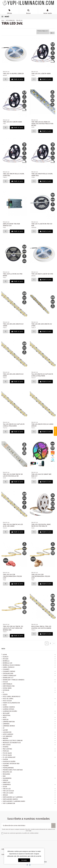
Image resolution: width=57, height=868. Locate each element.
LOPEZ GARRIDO (8, 734)
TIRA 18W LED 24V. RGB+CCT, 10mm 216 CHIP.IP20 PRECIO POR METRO (42, 124)
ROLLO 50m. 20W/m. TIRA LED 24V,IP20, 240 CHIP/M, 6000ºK (41, 627)
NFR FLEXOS (7, 745)
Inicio (3, 649)
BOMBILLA (6, 661)
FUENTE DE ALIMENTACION (11, 703)
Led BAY (5, 730)
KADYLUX (6, 720)
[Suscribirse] (53, 826)
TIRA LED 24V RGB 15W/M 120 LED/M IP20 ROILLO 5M (13, 475)
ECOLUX (5, 682)
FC (3, 692)
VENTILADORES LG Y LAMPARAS (13, 797)
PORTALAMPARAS (8, 768)
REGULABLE (6, 774)
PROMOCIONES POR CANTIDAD (13, 770)
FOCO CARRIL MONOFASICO (12, 697)
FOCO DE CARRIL (8, 699)
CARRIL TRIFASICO (9, 667)
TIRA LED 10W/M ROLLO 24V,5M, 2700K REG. (14, 175)
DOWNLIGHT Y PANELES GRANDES (14, 680)
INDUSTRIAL (7, 715)
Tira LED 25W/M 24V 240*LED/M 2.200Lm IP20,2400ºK (14, 425)
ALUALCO (6, 657)
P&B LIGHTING (7, 749)
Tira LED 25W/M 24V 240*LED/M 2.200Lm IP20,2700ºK (42, 375)
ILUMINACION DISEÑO (10, 711)
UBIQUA (5, 795)
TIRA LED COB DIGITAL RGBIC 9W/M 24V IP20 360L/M (41, 525)
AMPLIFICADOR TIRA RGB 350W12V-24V (11, 225)
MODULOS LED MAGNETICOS (12, 743)
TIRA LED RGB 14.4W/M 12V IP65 (42, 274)
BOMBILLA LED (7, 663)
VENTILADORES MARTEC (10, 799)
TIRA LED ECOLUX (8, 791)
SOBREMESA (7, 785)
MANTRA (5, 738)
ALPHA (5, 655)
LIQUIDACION (7, 732)
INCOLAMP (6, 713)
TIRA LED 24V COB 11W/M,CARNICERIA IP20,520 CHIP (12, 576)
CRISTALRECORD (8, 673)
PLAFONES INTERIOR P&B (11, 764)
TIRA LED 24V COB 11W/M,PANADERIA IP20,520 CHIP (41, 576)
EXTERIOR (6, 690)
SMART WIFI (7, 782)
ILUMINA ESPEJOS (8, 709)
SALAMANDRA (7, 778)
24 (52, 33)
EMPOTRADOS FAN (9, 686)
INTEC (5, 717)
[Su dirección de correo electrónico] (26, 826)
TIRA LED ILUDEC (8, 793)
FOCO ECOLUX (7, 701)
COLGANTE (6, 669)
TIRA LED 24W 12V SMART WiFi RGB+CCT (41, 475)
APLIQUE (6, 659)
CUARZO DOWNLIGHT (9, 676)
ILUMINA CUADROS (9, 707)
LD (4, 728)
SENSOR (5, 780)
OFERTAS (6, 747)
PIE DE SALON (7, 753)
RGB (4, 776)
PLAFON (5, 759)
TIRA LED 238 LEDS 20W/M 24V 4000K (13, 325)
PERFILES (6, 751)
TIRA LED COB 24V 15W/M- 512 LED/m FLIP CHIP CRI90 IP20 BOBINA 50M (13, 628)
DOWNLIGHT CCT (8, 678)
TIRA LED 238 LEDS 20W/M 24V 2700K (42, 325)
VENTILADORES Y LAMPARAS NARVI (14, 801)
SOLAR (5, 787)
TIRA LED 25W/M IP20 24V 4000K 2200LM (42, 425)
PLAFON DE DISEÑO (9, 761)
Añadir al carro (17, 79)
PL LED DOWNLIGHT (9, 757)
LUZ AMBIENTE (7, 736)
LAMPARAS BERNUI (9, 726)
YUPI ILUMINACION (9, 803)
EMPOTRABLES (7, 684)
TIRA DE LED (7, 789)
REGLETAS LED (7, 772)
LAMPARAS (6, 724)
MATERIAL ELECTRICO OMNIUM (13, 741)
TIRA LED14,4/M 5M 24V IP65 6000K (13, 275)
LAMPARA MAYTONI (9, 722)
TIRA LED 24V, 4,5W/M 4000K (41, 74)
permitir (24, 860)
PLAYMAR (6, 766)
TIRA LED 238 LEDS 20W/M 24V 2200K (13, 375)
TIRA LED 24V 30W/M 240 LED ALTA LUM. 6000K (13, 525)
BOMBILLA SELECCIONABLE (11, 665)
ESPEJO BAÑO (7, 688)
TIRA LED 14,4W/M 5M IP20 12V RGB (42, 225)
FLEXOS (5, 694)
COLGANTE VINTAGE (9, 671)
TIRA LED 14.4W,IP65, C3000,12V (13, 74)
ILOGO (5, 705)
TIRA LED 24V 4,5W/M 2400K (12, 122)
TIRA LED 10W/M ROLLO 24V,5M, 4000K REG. (42, 175)
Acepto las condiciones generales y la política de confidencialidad (21, 833)
